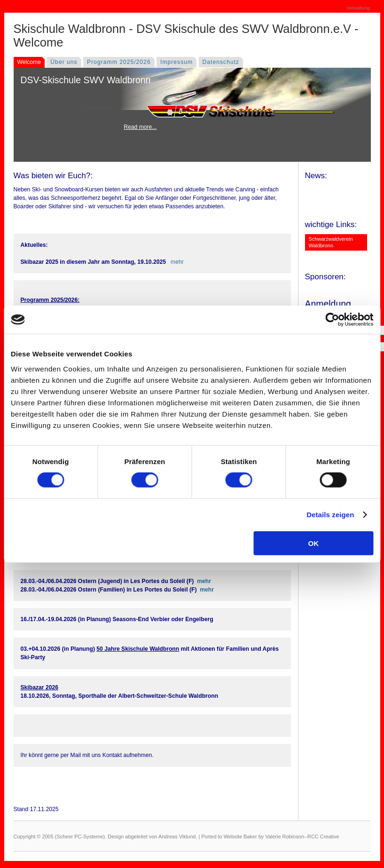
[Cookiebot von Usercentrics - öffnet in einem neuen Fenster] (332, 320)
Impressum (176, 62)
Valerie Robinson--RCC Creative (302, 836)
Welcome (29, 62)
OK (314, 543)
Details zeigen (330, 515)
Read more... (140, 127)
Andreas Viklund (177, 836)
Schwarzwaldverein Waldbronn (331, 242)
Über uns (64, 62)
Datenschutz (221, 62)
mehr (177, 262)
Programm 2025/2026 (119, 62)
